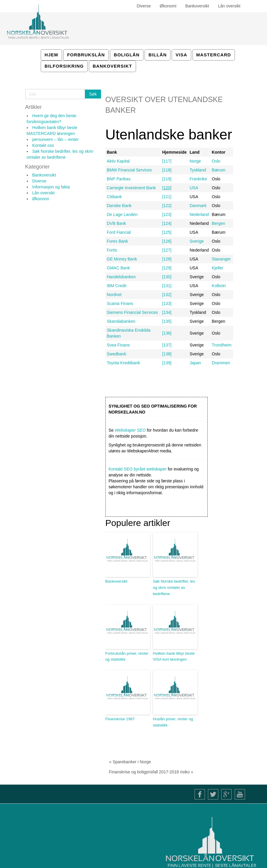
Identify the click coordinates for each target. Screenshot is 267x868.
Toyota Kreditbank (124, 363)
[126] (167, 241)
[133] (167, 303)
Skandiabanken (121, 321)
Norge (195, 161)
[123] (167, 214)
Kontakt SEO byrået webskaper (138, 469)
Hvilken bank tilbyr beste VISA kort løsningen (174, 656)
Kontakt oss (43, 145)
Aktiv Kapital (118, 161)
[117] (167, 161)
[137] (167, 345)
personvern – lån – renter (56, 139)
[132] (167, 295)
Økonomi (41, 199)
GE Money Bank (122, 259)
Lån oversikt (44, 193)
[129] (167, 268)
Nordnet (114, 295)
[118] (167, 170)
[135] (167, 321)
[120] (167, 188)
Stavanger (221, 259)
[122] (167, 206)
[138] (167, 354)
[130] (167, 277)
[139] (167, 363)
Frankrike (198, 179)
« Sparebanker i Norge (130, 762)
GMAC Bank (119, 268)
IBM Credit (117, 286)
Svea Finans (119, 345)
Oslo (216, 161)
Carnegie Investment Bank (131, 188)
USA (194, 188)
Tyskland (198, 170)
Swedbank (117, 354)
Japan (195, 363)
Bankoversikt (44, 175)
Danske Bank (119, 206)
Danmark (198, 206)
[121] (167, 197)
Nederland (199, 214)
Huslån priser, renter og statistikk (173, 722)
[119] (167, 179)
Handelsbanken (121, 277)
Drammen (221, 363)
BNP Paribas (119, 179)
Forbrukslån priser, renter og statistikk (127, 656)
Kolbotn (219, 286)
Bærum (219, 170)
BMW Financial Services (129, 170)
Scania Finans (120, 303)
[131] (167, 286)
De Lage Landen (122, 214)
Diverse (39, 181)
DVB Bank (117, 223)
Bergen (218, 223)
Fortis (112, 250)
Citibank (114, 197)
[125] (167, 232)
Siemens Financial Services (132, 312)
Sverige (196, 241)
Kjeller (218, 268)
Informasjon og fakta (51, 187)
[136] (167, 333)
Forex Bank (118, 241)
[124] (167, 223)
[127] (167, 250)
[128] (167, 259)
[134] (167, 312)
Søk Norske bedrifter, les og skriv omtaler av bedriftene (174, 588)
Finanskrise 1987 (120, 719)
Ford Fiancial (119, 232)
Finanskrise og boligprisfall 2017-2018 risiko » (151, 772)
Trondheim (222, 345)
